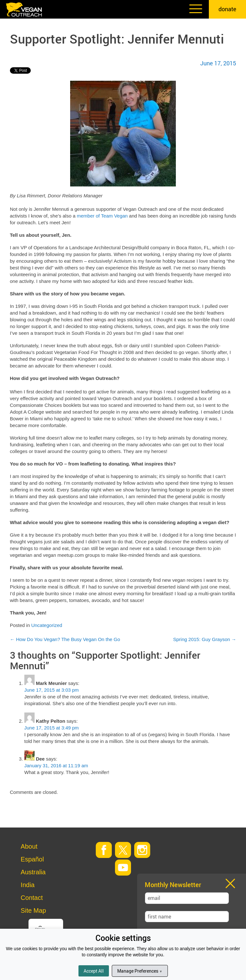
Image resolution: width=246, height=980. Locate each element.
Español (32, 859)
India (28, 885)
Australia (33, 872)
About (29, 846)
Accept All (94, 971)
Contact (32, 898)
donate (227, 9)
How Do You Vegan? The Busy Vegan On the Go (65, 639)
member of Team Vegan (102, 216)
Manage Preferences (140, 971)
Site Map (33, 910)
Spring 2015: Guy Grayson (205, 639)
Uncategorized (47, 625)
